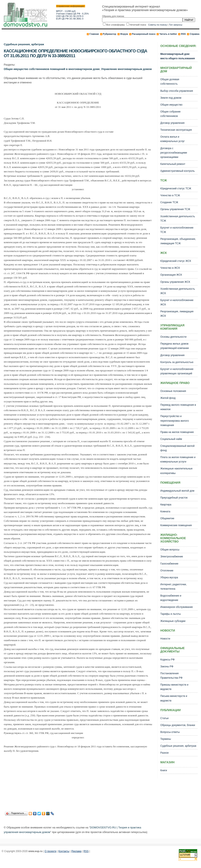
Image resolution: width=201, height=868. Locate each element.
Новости (165, 639)
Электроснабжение (172, 557)
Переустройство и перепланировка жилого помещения (174, 421)
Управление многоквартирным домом (127, 69)
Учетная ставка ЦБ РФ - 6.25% (72, 14)
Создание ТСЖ (169, 202)
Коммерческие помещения (176, 525)
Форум (124, 34)
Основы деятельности (173, 337)
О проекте (51, 851)
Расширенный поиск (144, 34)
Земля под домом (171, 98)
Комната (165, 511)
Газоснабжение (169, 564)
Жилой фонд (168, 398)
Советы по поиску (158, 25)
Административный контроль (177, 171)
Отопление (167, 571)
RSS (183, 34)
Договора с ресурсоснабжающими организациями (174, 153)
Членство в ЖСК (170, 268)
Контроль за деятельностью (177, 362)
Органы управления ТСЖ (175, 209)
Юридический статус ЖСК (176, 261)
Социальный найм (171, 439)
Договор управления (172, 123)
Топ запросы (176, 25)
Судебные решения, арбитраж (24, 44)
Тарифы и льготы (170, 614)
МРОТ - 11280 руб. (66, 11)
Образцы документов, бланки (178, 725)
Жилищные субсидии (173, 621)
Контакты (64, 851)
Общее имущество (171, 105)
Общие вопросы (170, 550)
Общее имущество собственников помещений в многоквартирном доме (52, 69)
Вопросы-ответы (170, 732)
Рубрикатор (110, 34)
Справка (195, 34)
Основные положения (173, 391)
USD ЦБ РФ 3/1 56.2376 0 (70, 16)
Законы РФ (167, 666)
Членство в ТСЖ (170, 195)
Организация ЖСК (171, 275)
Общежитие (167, 518)
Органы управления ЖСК (175, 282)
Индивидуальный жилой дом (177, 491)
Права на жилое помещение (177, 432)
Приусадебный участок (174, 498)
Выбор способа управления (177, 91)
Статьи (164, 718)
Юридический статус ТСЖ (176, 189)
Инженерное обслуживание (176, 607)
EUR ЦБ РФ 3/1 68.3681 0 (70, 19)
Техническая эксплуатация (176, 130)
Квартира (166, 505)
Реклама (76, 851)
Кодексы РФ (167, 660)
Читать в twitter (168, 34)
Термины (166, 739)
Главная (94, 34)
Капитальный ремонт (173, 164)
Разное (164, 753)
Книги (164, 770)
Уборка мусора (169, 577)
